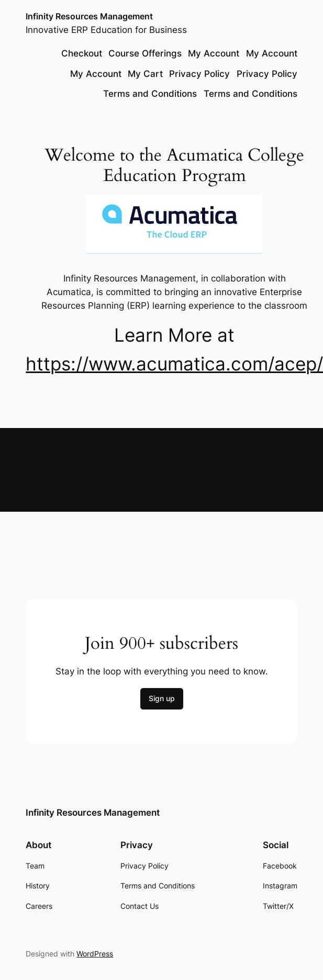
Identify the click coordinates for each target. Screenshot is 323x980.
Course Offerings (145, 53)
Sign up (162, 698)
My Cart (145, 74)
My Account (214, 53)
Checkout (82, 53)
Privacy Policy (199, 74)
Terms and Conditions (150, 94)
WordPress (95, 954)
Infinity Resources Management (89, 16)
